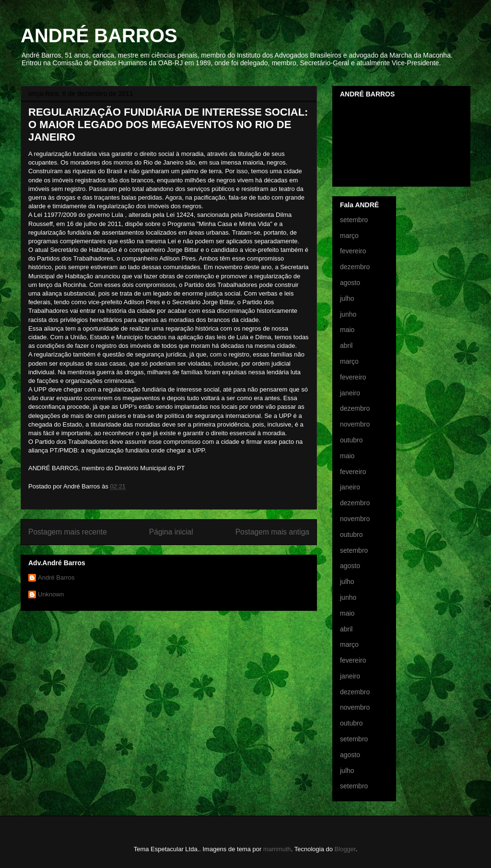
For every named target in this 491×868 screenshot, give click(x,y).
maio (347, 330)
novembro (355, 424)
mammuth (277, 849)
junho (348, 314)
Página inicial (171, 532)
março (349, 236)
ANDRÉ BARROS (99, 36)
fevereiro (353, 251)
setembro (354, 220)
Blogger (345, 849)
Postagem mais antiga (272, 532)
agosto (350, 283)
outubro (351, 440)
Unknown (51, 594)
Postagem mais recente (68, 532)
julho (347, 298)
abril (346, 345)
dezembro (355, 267)
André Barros (56, 577)
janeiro (350, 393)
